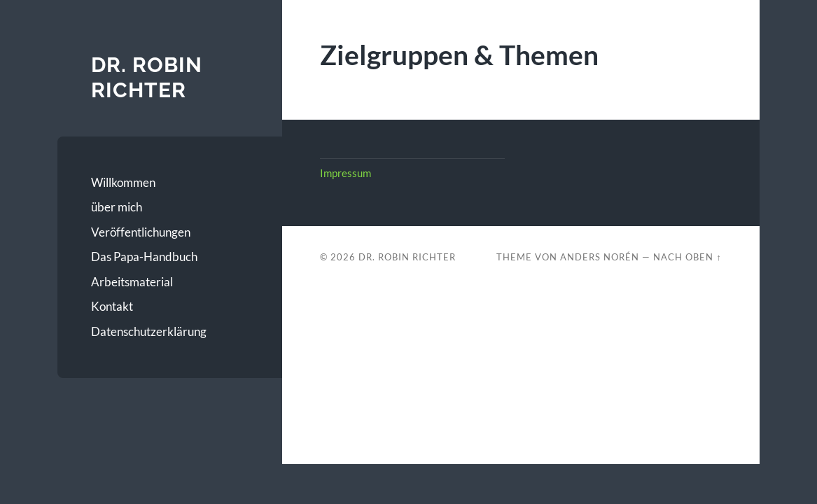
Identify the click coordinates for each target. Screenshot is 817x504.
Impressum (345, 173)
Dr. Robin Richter (147, 77)
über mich (117, 207)
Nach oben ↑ (687, 257)
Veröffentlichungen (141, 232)
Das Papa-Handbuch (144, 257)
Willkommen (123, 182)
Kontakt (112, 306)
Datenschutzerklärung (149, 331)
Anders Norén (600, 257)
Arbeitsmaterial (132, 282)
